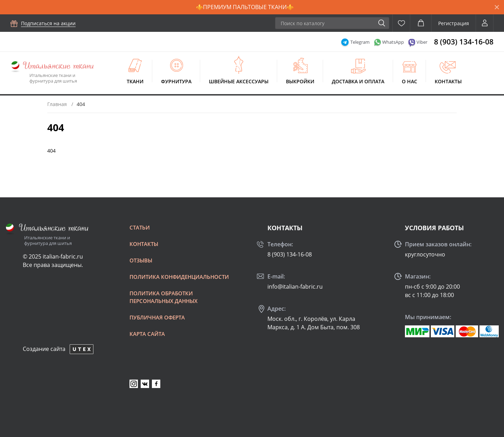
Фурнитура (176, 81)
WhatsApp (393, 42)
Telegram (360, 42)
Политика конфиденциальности (179, 277)
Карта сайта (147, 334)
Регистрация (454, 23)
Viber (422, 42)
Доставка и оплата (358, 81)
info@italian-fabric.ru (295, 287)
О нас (409, 81)
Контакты (448, 81)
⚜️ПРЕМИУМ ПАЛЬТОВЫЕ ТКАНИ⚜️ (245, 7)
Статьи (140, 227)
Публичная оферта (157, 317)
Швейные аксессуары (239, 81)
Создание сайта (44, 349)
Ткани (135, 81)
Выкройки (300, 81)
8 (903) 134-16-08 (464, 42)
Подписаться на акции (48, 23)
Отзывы (141, 260)
